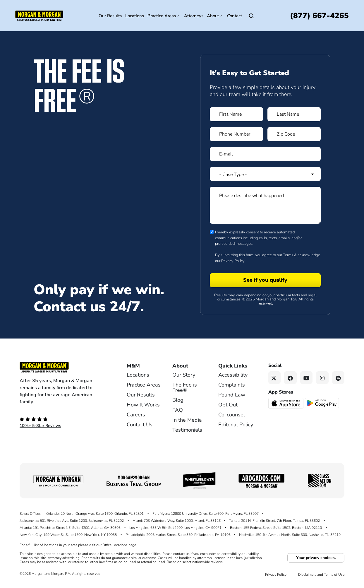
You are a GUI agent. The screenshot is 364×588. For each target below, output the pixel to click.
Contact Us (140, 425)
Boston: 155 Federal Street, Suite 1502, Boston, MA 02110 (276, 528)
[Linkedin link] (338, 378)
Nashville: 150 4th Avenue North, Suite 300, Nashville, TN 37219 (290, 535)
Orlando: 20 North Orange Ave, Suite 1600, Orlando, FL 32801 (95, 514)
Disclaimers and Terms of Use (321, 575)
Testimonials (187, 430)
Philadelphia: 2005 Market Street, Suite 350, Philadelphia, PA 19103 (178, 535)
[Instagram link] (322, 378)
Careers (136, 415)
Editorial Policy (236, 425)
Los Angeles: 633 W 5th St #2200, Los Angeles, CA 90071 (175, 528)
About (215, 16)
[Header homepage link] (39, 15)
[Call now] (319, 16)
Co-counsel (232, 415)
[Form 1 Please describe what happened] (265, 205)
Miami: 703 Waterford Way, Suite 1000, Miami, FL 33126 (177, 521)
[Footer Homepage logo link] (63, 367)
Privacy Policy (233, 261)
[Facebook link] (290, 378)
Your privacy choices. (316, 558)
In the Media (187, 420)
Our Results (110, 16)
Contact (235, 16)
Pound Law (232, 395)
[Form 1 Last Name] (294, 114)
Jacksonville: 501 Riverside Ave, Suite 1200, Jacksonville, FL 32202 (72, 521)
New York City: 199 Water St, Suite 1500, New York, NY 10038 (68, 535)
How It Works (143, 405)
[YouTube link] (307, 378)
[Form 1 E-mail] (265, 154)
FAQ (178, 410)
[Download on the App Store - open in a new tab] (286, 403)
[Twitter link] (275, 378)
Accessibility (233, 375)
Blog (178, 400)
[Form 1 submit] (265, 280)
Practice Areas (164, 16)
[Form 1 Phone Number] (236, 134)
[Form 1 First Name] (236, 114)
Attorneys (194, 16)
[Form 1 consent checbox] (212, 232)
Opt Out (228, 405)
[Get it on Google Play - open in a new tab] (322, 403)
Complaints (232, 385)
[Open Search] (251, 16)
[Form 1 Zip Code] (294, 134)
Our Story (184, 375)
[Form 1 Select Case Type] (265, 174)
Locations (135, 16)
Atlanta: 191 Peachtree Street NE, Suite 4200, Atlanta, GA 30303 (70, 528)
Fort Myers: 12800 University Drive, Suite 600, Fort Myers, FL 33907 (206, 514)
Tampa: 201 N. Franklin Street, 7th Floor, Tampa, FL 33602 (274, 521)
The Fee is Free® (185, 387)
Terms (288, 255)
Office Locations (115, 545)
